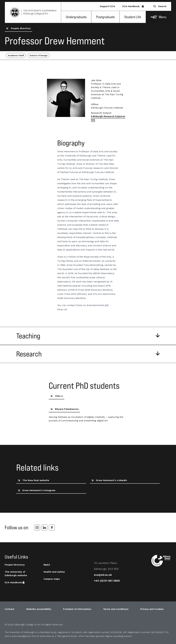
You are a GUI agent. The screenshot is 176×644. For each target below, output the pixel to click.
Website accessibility (39, 609)
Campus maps (52, 579)
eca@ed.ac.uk (103, 575)
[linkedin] (44, 528)
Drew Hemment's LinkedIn (109, 480)
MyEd (47, 565)
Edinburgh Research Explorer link (108, 118)
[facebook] (52, 528)
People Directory (15, 565)
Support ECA (107, 6)
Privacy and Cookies (152, 609)
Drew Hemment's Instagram (36, 490)
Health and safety (54, 572)
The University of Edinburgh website (16, 574)
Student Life (133, 17)
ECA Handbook (133, 6)
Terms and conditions (116, 609)
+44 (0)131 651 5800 (107, 581)
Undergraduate (76, 17)
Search (160, 6)
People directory (18, 28)
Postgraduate (105, 17)
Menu (159, 17)
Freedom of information (77, 609)
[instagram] (37, 528)
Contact (10, 609)
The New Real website (33, 480)
